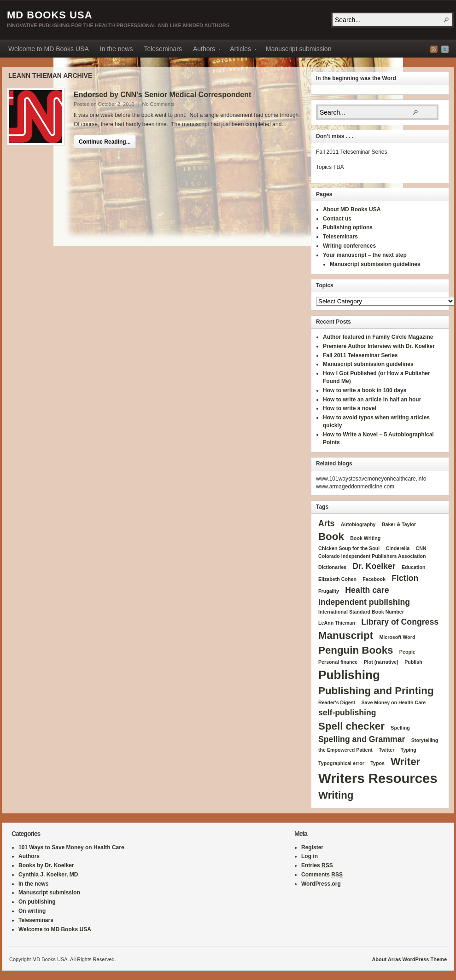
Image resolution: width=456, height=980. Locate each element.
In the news (117, 49)
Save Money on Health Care (393, 702)
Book (331, 536)
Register (312, 847)
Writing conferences (349, 246)
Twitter (445, 49)
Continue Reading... (105, 142)
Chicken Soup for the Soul (349, 548)
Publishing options (348, 227)
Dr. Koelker (374, 566)
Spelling (400, 728)
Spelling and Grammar (362, 739)
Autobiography (358, 524)
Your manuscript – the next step (365, 255)
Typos (377, 763)
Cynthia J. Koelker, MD (48, 875)
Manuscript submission (298, 49)
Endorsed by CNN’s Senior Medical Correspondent (162, 95)
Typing (409, 750)
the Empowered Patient (345, 750)
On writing (32, 911)
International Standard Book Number (361, 612)
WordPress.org (321, 884)
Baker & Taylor (399, 524)
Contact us (337, 219)
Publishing (349, 675)
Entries (317, 865)
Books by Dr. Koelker (46, 865)
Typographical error (341, 763)
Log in (310, 856)
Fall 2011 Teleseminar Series (360, 355)
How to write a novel (350, 408)
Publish (413, 662)
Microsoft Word (397, 637)
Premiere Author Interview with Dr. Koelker (379, 346)
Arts (326, 523)
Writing (336, 795)
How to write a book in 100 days (365, 390)
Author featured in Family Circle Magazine (378, 337)
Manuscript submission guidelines (375, 264)
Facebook (374, 579)
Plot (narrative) (381, 662)
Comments (322, 875)
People (407, 652)
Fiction (405, 578)
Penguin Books (356, 650)
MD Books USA (50, 15)
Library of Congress (400, 622)
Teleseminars (163, 49)
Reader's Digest (337, 702)
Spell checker (351, 726)
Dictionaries (332, 567)
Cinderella (398, 548)
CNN (421, 548)
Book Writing (365, 538)
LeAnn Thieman (337, 623)
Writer (405, 762)
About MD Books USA (352, 209)
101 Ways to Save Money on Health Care (71, 847)
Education (414, 567)
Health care (367, 590)
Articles (240, 50)
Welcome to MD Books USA (49, 49)
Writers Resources (378, 778)
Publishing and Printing (376, 691)
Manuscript (346, 635)
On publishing (37, 902)
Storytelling (425, 740)
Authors (204, 50)
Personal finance (338, 662)
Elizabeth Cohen (337, 579)
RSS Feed (434, 49)
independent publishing (364, 602)
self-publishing (347, 713)
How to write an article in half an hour (372, 400)
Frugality (329, 591)
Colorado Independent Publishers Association (372, 556)
